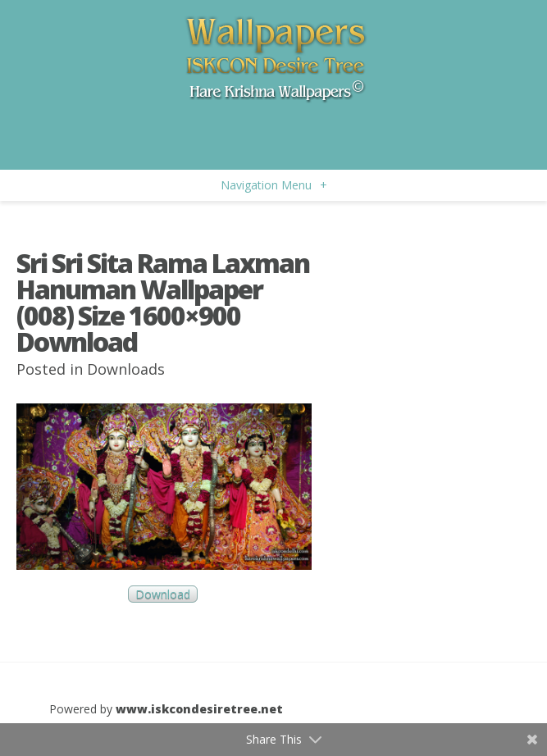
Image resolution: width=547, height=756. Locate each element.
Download (163, 594)
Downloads (126, 369)
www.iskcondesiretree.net (199, 709)
